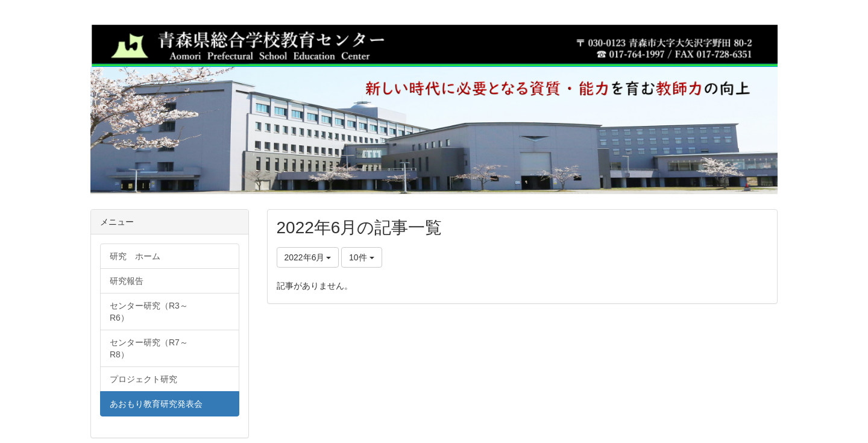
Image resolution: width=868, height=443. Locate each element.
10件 (361, 257)
